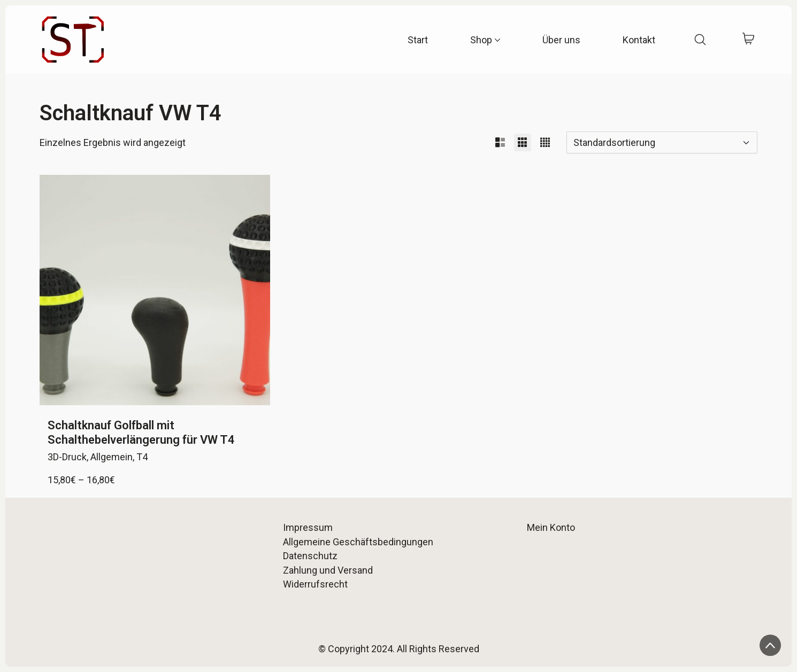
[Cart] (748, 40)
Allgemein (112, 457)
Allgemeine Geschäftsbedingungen (358, 542)
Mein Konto (551, 527)
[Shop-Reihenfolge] (662, 142)
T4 (142, 457)
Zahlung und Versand (328, 570)
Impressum (308, 527)
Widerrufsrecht (315, 584)
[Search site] (700, 40)
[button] (500, 142)
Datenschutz (310, 556)
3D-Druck (67, 457)
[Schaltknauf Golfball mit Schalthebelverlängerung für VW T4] (155, 290)
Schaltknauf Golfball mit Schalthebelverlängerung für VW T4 (141, 432)
